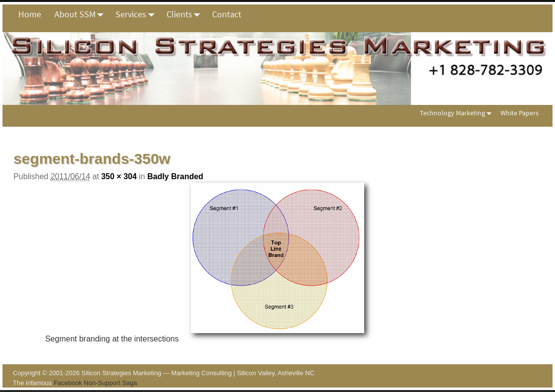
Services (138, 14)
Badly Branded (175, 176)
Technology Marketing (458, 113)
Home (30, 14)
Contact (227, 14)
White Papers (520, 113)
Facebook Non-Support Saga (95, 383)
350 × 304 (119, 176)
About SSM (82, 14)
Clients (186, 14)
